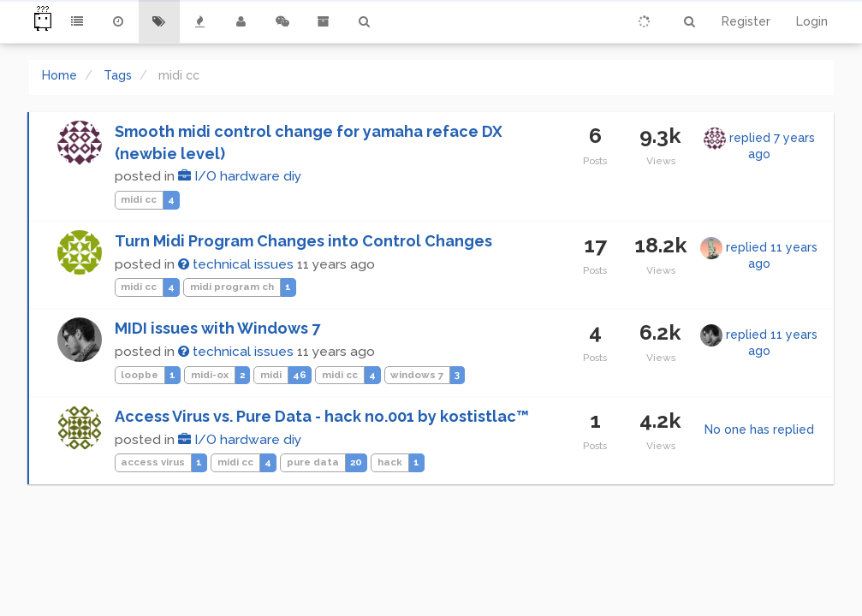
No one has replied (759, 429)
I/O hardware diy (240, 176)
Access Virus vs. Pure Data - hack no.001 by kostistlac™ (322, 416)
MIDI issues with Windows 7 (217, 328)
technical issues (236, 264)
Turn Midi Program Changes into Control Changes (303, 241)
